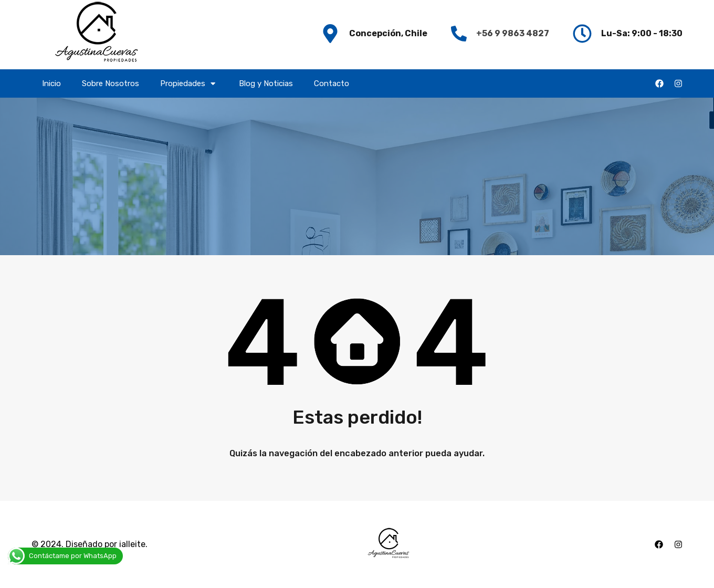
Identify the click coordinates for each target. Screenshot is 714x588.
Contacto (332, 83)
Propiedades (189, 83)
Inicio (51, 83)
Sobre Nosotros (111, 83)
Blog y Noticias (266, 83)
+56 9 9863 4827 (513, 33)
